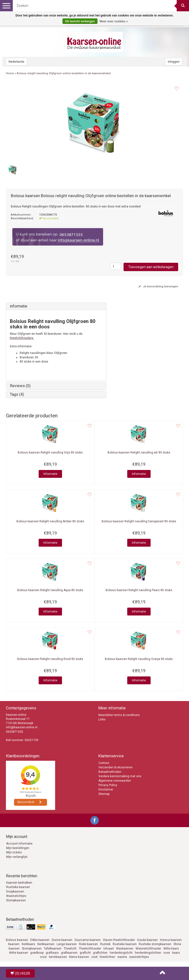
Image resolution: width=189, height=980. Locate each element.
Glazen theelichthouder (119, 940)
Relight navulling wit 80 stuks (139, 453)
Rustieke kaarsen (18, 887)
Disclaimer (106, 790)
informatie (19, 306)
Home (10, 73)
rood (94, 957)
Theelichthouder (90, 949)
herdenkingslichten (148, 953)
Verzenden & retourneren (116, 767)
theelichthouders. (22, 338)
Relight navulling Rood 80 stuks (50, 659)
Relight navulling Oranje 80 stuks (139, 659)
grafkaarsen (69, 953)
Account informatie (19, 844)
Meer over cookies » (114, 21)
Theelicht (70, 949)
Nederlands (16, 62)
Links (102, 719)
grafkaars (52, 953)
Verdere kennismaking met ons (120, 776)
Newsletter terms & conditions (119, 715)
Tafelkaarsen (53, 949)
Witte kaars (171, 949)
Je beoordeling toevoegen (158, 286)
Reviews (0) (20, 386)
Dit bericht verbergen (80, 21)
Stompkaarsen (16, 900)
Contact (104, 763)
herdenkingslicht (121, 953)
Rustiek (105, 944)
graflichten (100, 953)
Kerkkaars (28, 944)
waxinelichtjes (139, 957)
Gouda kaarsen (147, 940)
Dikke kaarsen (40, 940)
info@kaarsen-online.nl (22, 727)
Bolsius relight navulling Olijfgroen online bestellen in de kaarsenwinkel (64, 73)
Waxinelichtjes (16, 896)
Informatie (50, 474)
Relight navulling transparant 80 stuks (139, 521)
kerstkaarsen (58, 957)
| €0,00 (20, 973)
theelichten (107, 957)
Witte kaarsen (19, 953)
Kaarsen (14, 944)
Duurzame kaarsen (88, 940)
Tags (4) (17, 394)
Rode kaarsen (88, 944)
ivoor (167, 953)
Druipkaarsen (15, 892)
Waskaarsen (125, 949)
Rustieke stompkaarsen (155, 944)
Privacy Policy (108, 785)
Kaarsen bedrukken (19, 883)
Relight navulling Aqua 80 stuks (50, 590)
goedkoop (37, 953)
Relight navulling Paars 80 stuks (139, 590)
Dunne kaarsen (62, 940)
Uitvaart (109, 949)
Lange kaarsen (67, 944)
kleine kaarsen (79, 957)
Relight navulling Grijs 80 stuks (50, 453)
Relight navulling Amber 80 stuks (50, 521)
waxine (122, 957)
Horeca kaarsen (171, 940)
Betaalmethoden (110, 772)
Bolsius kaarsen (17, 940)
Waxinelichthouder (148, 949)
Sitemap (104, 794)
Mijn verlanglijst (17, 857)
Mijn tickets (14, 852)
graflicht (85, 953)
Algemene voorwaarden (115, 781)
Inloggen (174, 62)
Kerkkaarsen (46, 944)
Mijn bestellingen (18, 848)
